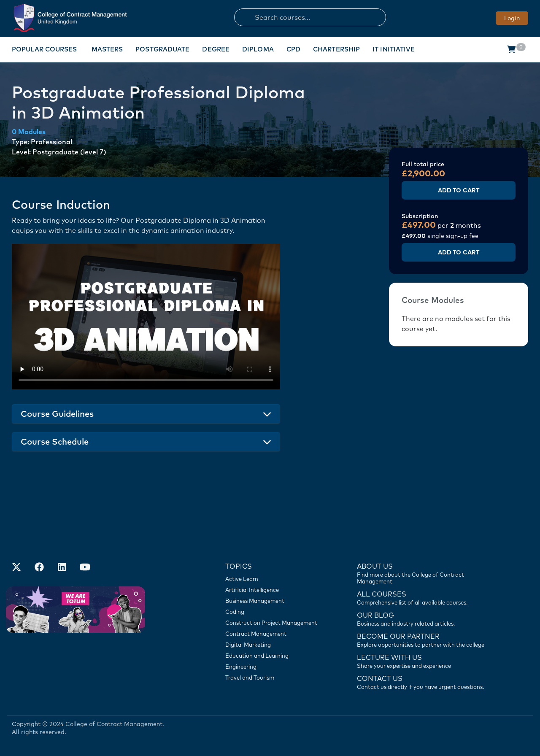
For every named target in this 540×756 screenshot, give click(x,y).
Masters (107, 49)
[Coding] (274, 612)
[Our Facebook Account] (39, 568)
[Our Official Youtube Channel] (85, 568)
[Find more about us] (423, 573)
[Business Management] (274, 601)
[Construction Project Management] (274, 623)
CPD (293, 49)
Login (512, 18)
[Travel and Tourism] (274, 678)
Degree (216, 49)
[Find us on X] (16, 568)
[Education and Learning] (274, 656)
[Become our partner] (423, 640)
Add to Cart (459, 190)
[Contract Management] (274, 634)
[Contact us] (423, 618)
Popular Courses (45, 49)
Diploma (258, 49)
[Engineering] (274, 667)
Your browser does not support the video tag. (146, 317)
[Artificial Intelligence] (274, 590)
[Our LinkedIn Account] (62, 568)
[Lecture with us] (423, 661)
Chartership (336, 49)
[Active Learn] (274, 579)
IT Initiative (394, 49)
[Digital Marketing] (274, 645)
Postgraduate (162, 49)
